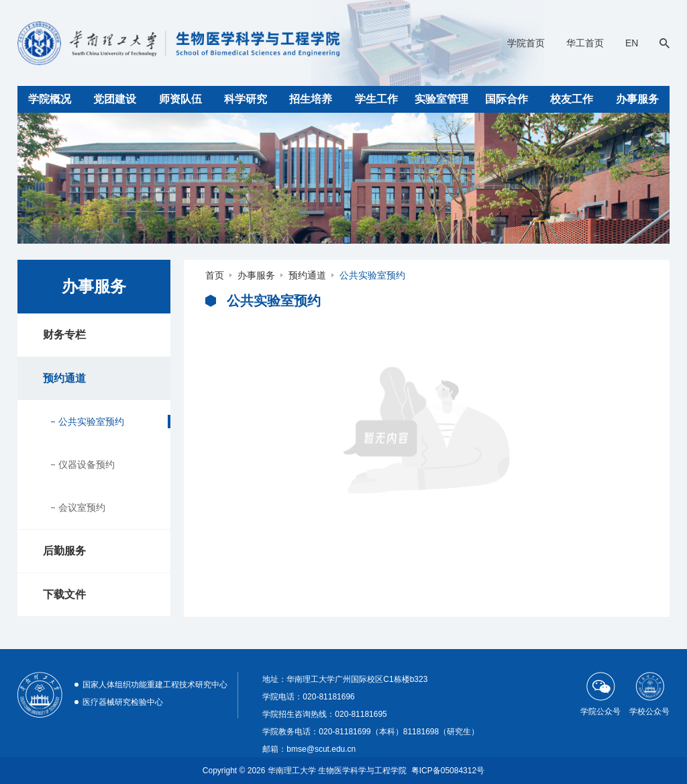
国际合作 (507, 99)
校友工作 (572, 99)
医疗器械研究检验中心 (123, 702)
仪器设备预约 (87, 464)
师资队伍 (180, 99)
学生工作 (376, 99)
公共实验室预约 (91, 422)
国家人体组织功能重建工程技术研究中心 (155, 685)
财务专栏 (64, 335)
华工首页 (585, 43)
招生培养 (311, 99)
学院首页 (526, 43)
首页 (215, 275)
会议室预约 (82, 507)
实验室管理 (441, 99)
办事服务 (637, 99)
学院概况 (50, 99)
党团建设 (115, 99)
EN (632, 43)
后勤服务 (64, 551)
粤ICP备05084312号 (448, 771)
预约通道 (64, 378)
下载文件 (64, 594)
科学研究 (246, 99)
